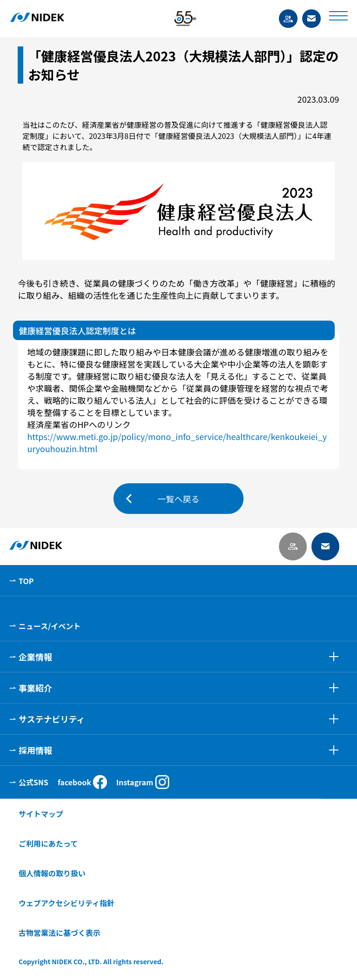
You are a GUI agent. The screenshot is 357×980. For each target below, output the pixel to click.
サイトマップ (41, 814)
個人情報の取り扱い (52, 873)
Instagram (143, 782)
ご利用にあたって (48, 843)
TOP (26, 581)
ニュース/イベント (50, 626)
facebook (82, 782)
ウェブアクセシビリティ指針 (66, 903)
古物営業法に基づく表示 (59, 933)
